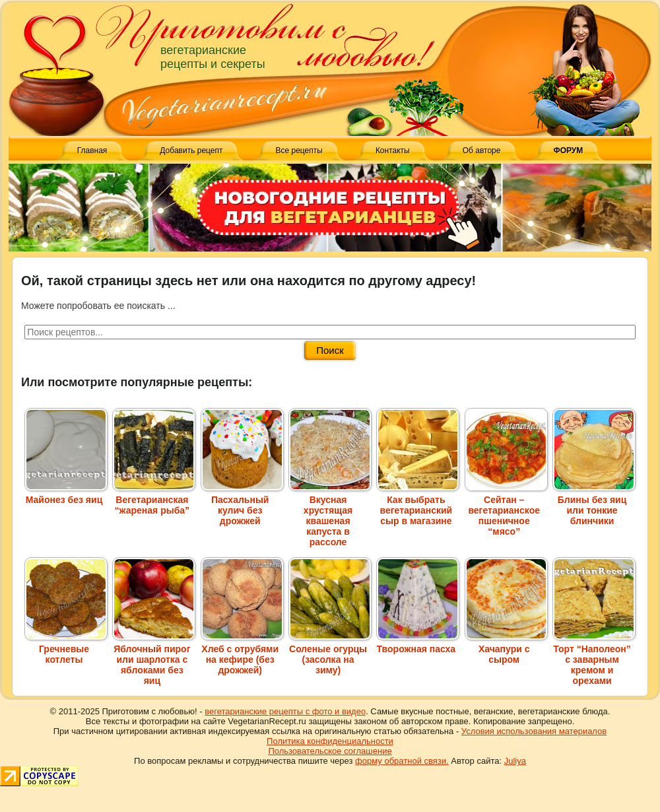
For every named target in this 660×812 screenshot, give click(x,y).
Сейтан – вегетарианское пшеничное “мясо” (506, 510)
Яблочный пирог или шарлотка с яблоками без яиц (154, 660)
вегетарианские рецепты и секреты (213, 57)
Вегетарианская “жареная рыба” (154, 500)
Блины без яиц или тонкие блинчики (594, 505)
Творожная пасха (418, 644)
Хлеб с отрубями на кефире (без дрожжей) (242, 654)
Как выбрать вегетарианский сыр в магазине (418, 505)
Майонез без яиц (66, 494)
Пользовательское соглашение (330, 751)
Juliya (515, 761)
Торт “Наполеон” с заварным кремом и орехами (594, 660)
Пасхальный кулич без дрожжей (242, 505)
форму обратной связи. (402, 761)
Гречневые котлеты (66, 649)
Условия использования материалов (534, 731)
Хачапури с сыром (506, 649)
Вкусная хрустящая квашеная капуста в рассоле (330, 516)
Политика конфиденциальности (330, 741)
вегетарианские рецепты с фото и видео (285, 711)
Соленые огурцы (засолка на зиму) (330, 654)
